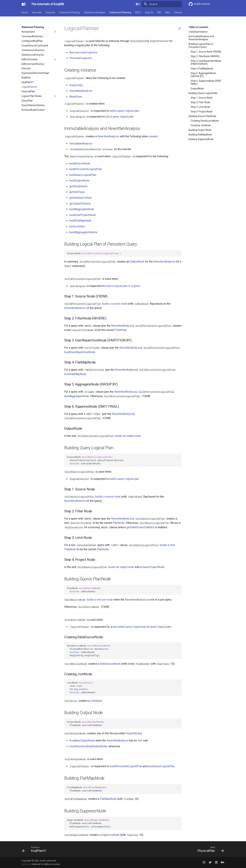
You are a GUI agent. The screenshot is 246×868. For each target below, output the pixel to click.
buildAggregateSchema (83, 232)
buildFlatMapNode (80, 221)
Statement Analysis (95, 12)
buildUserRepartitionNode (80, 352)
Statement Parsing (70, 12)
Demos (178, 12)
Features (50, 12)
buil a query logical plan (119, 117)
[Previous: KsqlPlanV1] (35, 849)
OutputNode (137, 262)
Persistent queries (81, 58)
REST (138, 12)
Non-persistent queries (83, 52)
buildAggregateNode (82, 209)
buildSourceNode (80, 163)
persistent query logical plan (130, 627)
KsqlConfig (76, 85)
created (153, 136)
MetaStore (76, 97)
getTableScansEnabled (140, 527)
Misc (168, 12)
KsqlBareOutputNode (82, 741)
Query (68, 266)
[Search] (162, 4)
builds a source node (114, 304)
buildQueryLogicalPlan (83, 175)
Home (25, 12)
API (159, 12)
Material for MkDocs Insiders (46, 864)
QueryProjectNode (153, 567)
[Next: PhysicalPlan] (210, 849)
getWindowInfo (78, 186)
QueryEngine (137, 41)
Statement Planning (120, 12)
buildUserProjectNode (83, 215)
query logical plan (161, 627)
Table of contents (199, 27)
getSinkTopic (77, 192)
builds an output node (128, 436)
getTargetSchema (80, 204)
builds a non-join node (100, 600)
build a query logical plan (124, 111)
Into (140, 741)
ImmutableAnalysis (81, 91)
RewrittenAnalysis (108, 136)
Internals (37, 12)
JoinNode (96, 701)
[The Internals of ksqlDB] (24, 4)
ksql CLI (149, 12)
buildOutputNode (79, 181)
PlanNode (121, 330)
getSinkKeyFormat (80, 198)
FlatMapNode (108, 799)
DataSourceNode (110, 664)
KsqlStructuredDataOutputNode (88, 746)
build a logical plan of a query (123, 286)
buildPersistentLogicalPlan (86, 169)
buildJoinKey (77, 226)
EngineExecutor (159, 41)
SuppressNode (110, 835)
